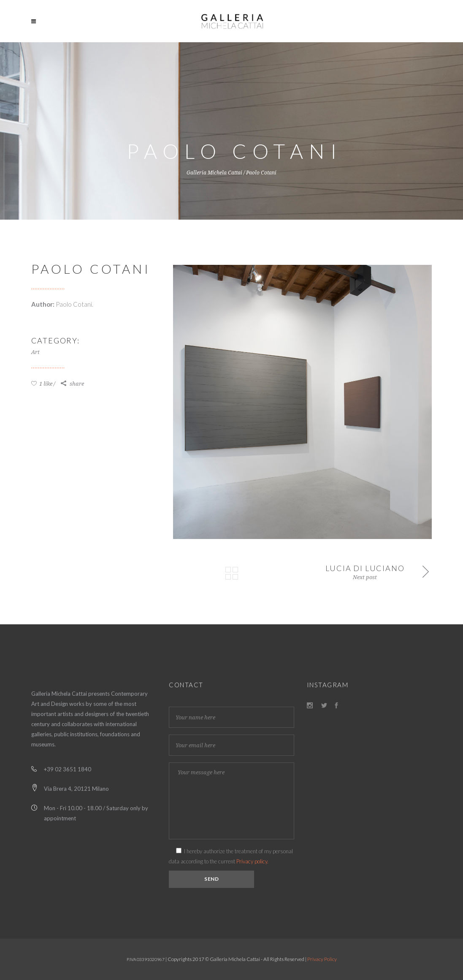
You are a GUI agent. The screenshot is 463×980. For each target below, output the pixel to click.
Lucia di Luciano (365, 568)
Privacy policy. (252, 861)
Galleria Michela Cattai (214, 173)
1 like (42, 384)
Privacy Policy (322, 959)
